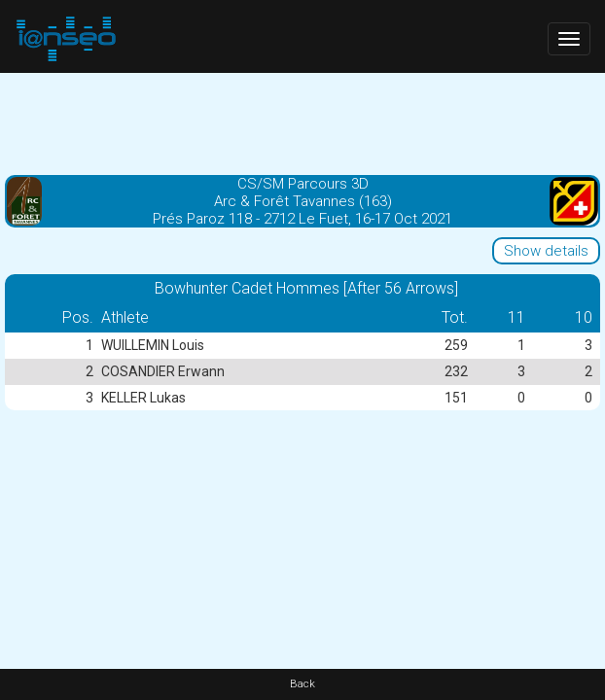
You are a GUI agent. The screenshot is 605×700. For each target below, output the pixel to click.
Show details (546, 251)
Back (302, 684)
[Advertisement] (302, 122)
